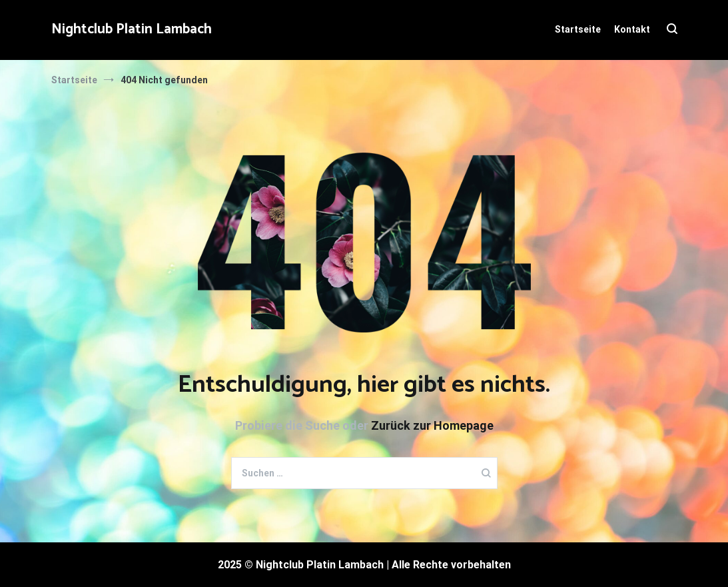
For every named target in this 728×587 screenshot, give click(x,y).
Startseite (578, 29)
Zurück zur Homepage (432, 425)
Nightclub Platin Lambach (132, 29)
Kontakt (632, 29)
